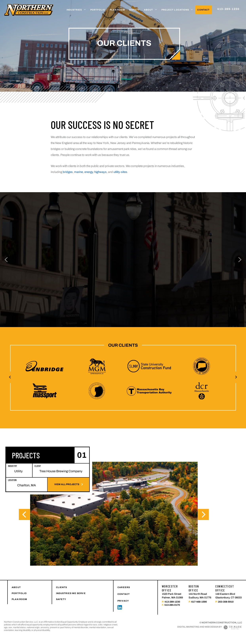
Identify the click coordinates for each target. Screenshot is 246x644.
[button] (10, 361)
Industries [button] (74, 10)
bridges (68, 172)
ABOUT (16, 571)
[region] (123, 252)
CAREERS (124, 571)
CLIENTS (62, 571)
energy (89, 172)
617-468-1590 (199, 586)
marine (79, 172)
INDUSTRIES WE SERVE (71, 577)
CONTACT (124, 578)
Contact (203, 10)
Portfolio (98, 10)
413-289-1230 (172, 586)
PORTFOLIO (19, 577)
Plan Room (117, 10)
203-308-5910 (226, 586)
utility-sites (120, 172)
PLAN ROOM (19, 583)
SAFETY (61, 583)
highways (100, 172)
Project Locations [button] (175, 10)
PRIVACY (123, 585)
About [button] (149, 10)
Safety (134, 10)
